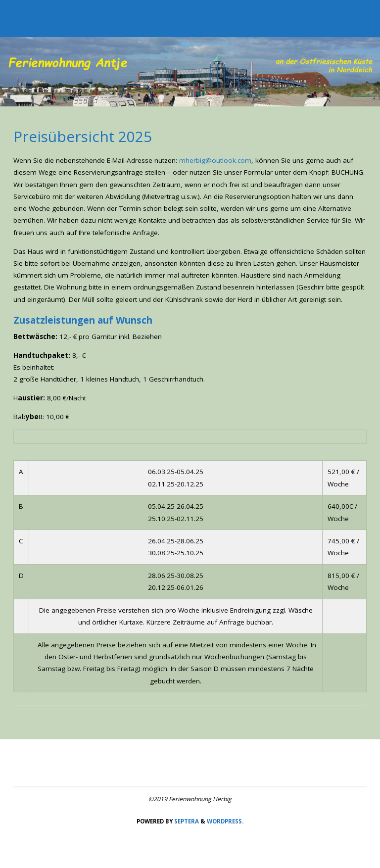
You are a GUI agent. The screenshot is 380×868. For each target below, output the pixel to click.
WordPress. (225, 821)
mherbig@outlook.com (215, 160)
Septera (186, 821)
